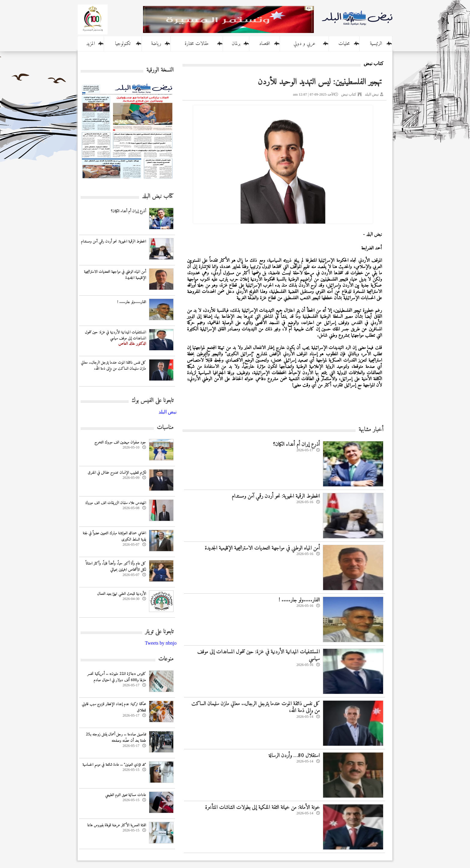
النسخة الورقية (160, 70)
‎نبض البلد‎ (168, 412)
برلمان (236, 44)
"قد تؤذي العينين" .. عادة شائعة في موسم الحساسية (114, 765)
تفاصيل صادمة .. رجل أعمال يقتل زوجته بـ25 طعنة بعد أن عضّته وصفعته (116, 738)
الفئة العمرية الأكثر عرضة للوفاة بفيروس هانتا (117, 825)
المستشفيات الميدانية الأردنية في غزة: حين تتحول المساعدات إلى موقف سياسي (259, 655)
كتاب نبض (349, 94)
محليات (344, 44)
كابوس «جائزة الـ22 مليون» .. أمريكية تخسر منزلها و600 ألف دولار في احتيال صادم (117, 677)
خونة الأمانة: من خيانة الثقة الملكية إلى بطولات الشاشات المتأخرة (262, 808)
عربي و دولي (304, 44)
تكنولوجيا (123, 44)
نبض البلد (372, 94)
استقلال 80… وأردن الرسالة (294, 756)
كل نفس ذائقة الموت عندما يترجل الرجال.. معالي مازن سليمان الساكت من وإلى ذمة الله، (256, 707)
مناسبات (165, 428)
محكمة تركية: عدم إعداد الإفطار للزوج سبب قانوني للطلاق (114, 707)
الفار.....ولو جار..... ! (299, 600)
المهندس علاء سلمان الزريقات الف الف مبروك (116, 503)
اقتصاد (265, 44)
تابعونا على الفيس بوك (153, 401)
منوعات (166, 659)
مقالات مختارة (197, 44)
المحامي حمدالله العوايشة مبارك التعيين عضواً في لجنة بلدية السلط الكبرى (114, 536)
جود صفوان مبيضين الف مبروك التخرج (120, 442)
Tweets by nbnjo (161, 643)
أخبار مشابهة (371, 430)
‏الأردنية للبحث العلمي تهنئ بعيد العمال (122, 594)
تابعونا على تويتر (159, 632)
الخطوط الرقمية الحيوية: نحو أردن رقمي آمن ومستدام (276, 496)
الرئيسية (376, 44)
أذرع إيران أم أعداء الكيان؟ (296, 444)
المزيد (91, 44)
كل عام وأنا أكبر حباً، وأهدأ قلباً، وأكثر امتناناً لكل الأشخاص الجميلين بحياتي (116, 567)
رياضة (156, 44)
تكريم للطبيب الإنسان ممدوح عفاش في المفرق (117, 473)
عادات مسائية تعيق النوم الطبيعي (126, 795)
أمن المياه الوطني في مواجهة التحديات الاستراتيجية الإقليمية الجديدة (262, 548)
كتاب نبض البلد (158, 197)
